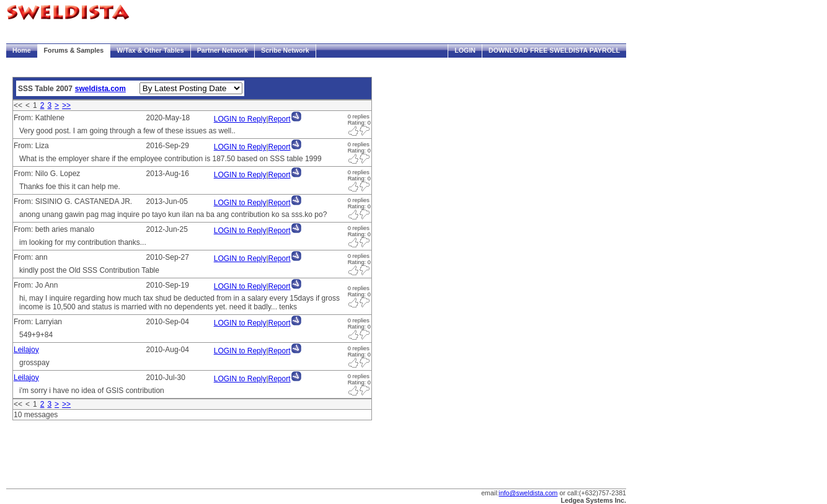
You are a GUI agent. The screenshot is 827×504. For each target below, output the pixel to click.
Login (465, 50)
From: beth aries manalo (54, 229)
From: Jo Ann (36, 285)
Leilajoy (26, 350)
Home (22, 50)
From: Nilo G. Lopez (47, 174)
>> (66, 105)
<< (18, 105)
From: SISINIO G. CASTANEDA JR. (73, 201)
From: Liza (31, 146)
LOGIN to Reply (240, 119)
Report (280, 119)
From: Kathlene (39, 118)
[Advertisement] (232, 451)
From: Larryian (38, 322)
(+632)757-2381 (603, 493)
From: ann (31, 257)
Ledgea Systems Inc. (594, 500)
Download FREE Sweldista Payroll (554, 50)
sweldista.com (100, 89)
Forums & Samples (74, 50)
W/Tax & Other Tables (150, 50)
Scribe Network (285, 50)
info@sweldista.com (528, 493)
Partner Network (223, 50)
